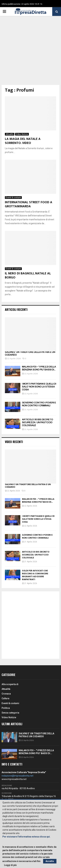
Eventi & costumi (13, 198)
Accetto (50, 861)
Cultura (5, 698)
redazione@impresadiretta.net (17, 776)
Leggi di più (10, 865)
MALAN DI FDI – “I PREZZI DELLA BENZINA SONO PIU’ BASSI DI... (38, 500)
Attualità (10, 134)
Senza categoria (10, 713)
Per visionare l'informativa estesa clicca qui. (26, 837)
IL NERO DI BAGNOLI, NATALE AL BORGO (28, 275)
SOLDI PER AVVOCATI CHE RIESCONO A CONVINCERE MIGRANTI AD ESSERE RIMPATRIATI (35, 575)
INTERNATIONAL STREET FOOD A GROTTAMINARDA (29, 204)
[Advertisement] (30, 53)
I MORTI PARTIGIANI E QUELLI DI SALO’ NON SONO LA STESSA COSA (39, 387)
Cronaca (6, 694)
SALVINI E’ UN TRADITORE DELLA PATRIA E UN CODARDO (28, 486)
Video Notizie (22, 134)
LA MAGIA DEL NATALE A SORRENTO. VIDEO (23, 141)
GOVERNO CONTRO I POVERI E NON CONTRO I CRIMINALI (37, 536)
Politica (6, 708)
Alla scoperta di (10, 684)
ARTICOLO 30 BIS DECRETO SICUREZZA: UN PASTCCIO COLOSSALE (37, 422)
